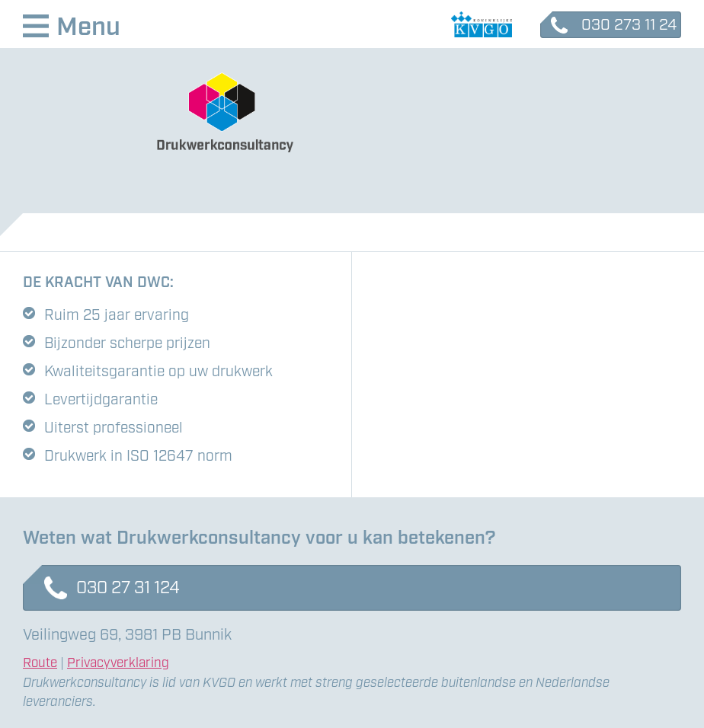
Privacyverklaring (118, 663)
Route (40, 663)
